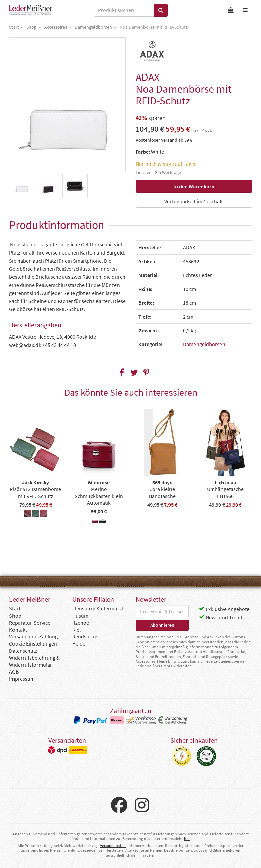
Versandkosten (113, 846)
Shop (15, 616)
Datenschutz (23, 651)
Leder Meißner (31, 10)
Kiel (76, 630)
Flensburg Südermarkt (98, 608)
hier (187, 839)
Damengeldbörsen (204, 344)
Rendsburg (85, 636)
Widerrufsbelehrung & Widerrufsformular (34, 661)
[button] (121, 373)
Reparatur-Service (30, 623)
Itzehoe (81, 623)
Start (15, 608)
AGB (14, 671)
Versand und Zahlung (33, 636)
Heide (79, 643)
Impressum (22, 679)
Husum (80, 616)
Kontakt (18, 630)
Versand (169, 140)
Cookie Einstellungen (33, 643)
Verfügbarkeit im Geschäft (194, 201)
